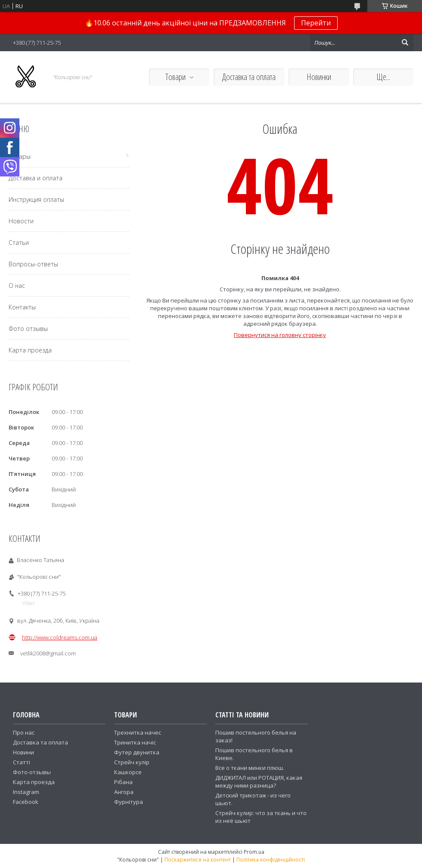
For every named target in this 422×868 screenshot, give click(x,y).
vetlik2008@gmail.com (48, 653)
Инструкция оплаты (36, 199)
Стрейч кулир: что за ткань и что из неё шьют (261, 817)
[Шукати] (405, 43)
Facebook (26, 802)
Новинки (319, 77)
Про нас (24, 732)
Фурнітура (129, 802)
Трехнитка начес (138, 732)
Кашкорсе (128, 772)
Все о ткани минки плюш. (250, 768)
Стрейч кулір (132, 762)
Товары (20, 156)
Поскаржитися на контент (198, 860)
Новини (23, 752)
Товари (175, 77)
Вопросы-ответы (33, 264)
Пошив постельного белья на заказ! (256, 736)
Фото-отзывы (32, 772)
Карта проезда (30, 350)
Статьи (19, 242)
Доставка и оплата (36, 178)
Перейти (316, 23)
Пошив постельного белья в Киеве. (254, 754)
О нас (17, 286)
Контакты (22, 307)
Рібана (123, 782)
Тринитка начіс (135, 742)
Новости (21, 221)
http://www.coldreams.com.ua (60, 637)
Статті (22, 762)
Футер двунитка (137, 752)
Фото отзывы (28, 329)
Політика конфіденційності (271, 860)
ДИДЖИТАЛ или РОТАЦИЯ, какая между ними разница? (259, 782)
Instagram (26, 792)
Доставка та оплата (249, 77)
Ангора (124, 792)
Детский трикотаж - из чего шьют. (253, 799)
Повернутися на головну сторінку (280, 335)
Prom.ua (254, 852)
